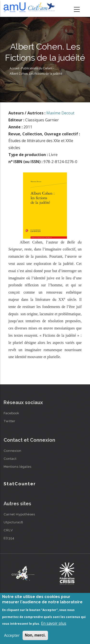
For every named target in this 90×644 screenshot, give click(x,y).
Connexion (12, 451)
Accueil (14, 68)
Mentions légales (18, 467)
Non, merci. (35, 635)
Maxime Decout (60, 113)
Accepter (12, 635)
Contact (10, 459)
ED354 (9, 538)
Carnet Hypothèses (19, 514)
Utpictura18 (13, 522)
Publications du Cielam (37, 68)
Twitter (9, 421)
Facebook (11, 413)
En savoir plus (54, 623)
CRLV (8, 530)
